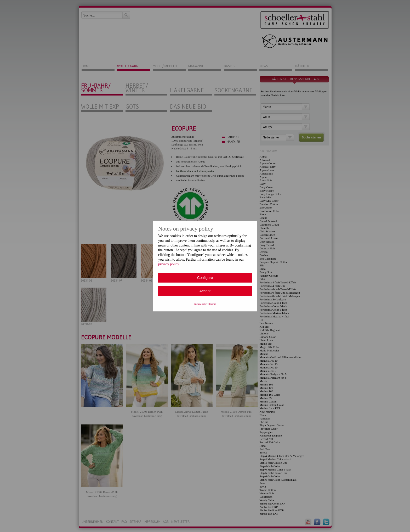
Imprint (213, 304)
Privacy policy (201, 304)
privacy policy (169, 264)
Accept (205, 291)
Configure (205, 277)
